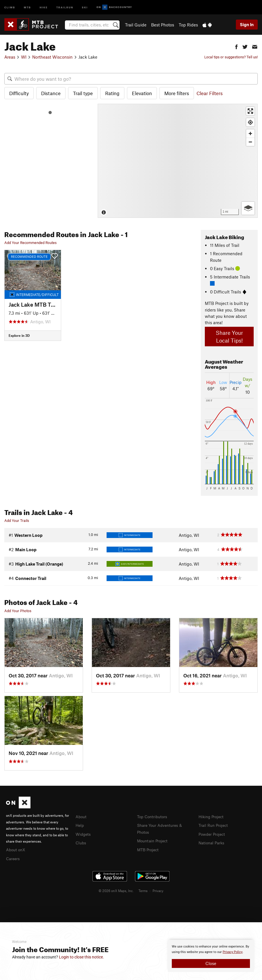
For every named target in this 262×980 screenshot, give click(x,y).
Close (211, 963)
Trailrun (65, 7)
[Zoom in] (250, 133)
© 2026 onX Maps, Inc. (116, 890)
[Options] (248, 208)
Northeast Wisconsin (52, 57)
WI (24, 57)
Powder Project (213, 833)
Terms (143, 890)
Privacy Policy (233, 952)
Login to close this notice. (81, 957)
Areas (10, 57)
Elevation (142, 93)
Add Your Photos (18, 611)
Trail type (83, 93)
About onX (16, 849)
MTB (27, 7)
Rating (112, 93)
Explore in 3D (19, 335)
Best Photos (163, 25)
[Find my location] (250, 122)
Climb (10, 7)
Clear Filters (210, 93)
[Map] (178, 161)
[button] (236, 46)
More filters (177, 93)
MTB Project (149, 848)
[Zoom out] (250, 142)
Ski (85, 7)
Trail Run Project (214, 825)
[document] (211, 956)
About (81, 816)
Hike (44, 7)
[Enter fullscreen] (250, 111)
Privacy (158, 890)
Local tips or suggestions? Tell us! (231, 57)
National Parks (213, 842)
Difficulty (19, 93)
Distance (51, 93)
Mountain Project (154, 840)
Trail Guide (136, 25)
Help (80, 825)
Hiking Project (212, 816)
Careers (14, 858)
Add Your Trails (17, 520)
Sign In (247, 24)
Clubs (81, 842)
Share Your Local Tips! (229, 337)
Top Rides (188, 25)
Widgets (84, 833)
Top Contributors (153, 816)
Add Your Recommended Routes (30, 243)
